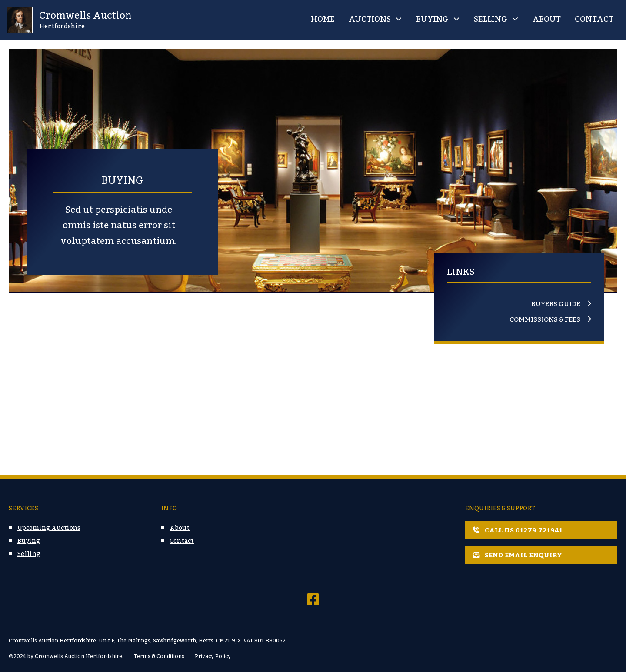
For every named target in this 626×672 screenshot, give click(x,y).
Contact (594, 19)
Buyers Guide (556, 304)
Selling (491, 19)
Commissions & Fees (545, 320)
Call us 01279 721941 (518, 530)
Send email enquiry (518, 555)
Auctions (370, 19)
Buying (432, 19)
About (547, 19)
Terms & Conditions (159, 656)
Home (323, 19)
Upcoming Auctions (49, 528)
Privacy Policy (213, 656)
